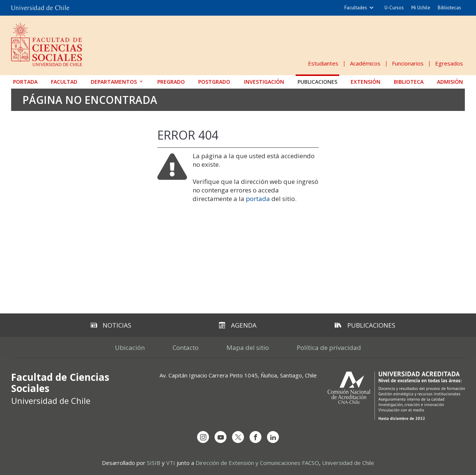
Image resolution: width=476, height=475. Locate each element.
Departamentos (114, 82)
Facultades (356, 8)
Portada (25, 82)
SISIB (154, 463)
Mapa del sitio (248, 348)
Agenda (238, 325)
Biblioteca (409, 82)
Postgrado (214, 82)
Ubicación (130, 348)
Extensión (366, 82)
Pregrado (171, 82)
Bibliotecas (449, 8)
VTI (171, 463)
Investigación (264, 82)
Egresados (449, 63)
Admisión (450, 82)
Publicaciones (317, 82)
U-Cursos (394, 8)
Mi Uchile (421, 8)
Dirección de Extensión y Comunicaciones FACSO (257, 463)
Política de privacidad (329, 348)
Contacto (186, 348)
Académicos (365, 63)
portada (258, 199)
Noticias (111, 325)
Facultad (64, 82)
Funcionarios (408, 63)
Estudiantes (323, 63)
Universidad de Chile (348, 463)
